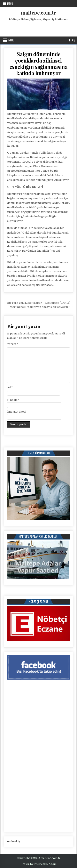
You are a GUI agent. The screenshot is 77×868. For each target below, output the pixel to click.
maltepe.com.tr (39, 13)
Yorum (13, 344)
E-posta (13, 400)
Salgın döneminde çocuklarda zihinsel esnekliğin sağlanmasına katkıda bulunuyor (39, 64)
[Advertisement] (39, 28)
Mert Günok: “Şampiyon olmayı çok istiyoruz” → (41, 307)
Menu (10, 3)
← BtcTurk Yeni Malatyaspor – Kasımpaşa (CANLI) (37, 303)
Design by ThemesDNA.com (38, 864)
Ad (10, 387)
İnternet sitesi (17, 412)
